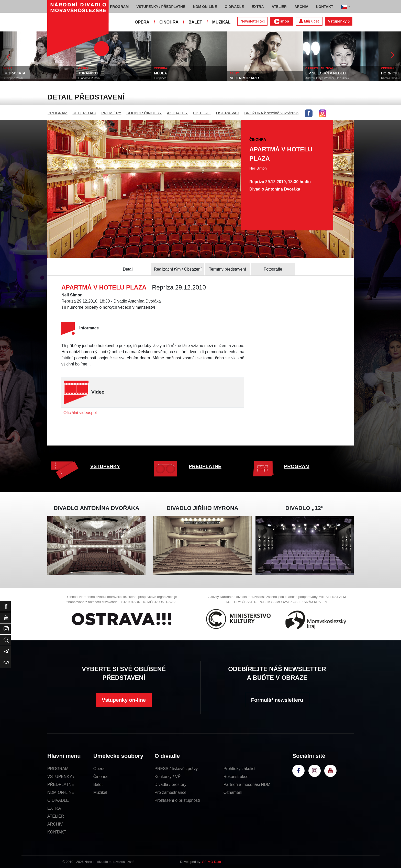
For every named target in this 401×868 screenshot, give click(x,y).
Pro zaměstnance (170, 792)
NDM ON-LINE (61, 792)
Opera (99, 769)
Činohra (101, 777)
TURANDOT (88, 73)
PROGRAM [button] (119, 7)
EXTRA (54, 808)
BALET (195, 22)
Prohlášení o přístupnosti (177, 800)
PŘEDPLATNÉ (205, 466)
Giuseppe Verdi (13, 78)
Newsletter (252, 21)
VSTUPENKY (105, 466)
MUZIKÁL (221, 22)
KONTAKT (57, 832)
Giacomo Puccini (89, 78)
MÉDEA (160, 73)
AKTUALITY (177, 113)
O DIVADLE (58, 800)
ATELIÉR (56, 816)
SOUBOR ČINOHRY (144, 113)
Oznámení (233, 792)
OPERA (142, 22)
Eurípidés (160, 78)
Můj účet (309, 21)
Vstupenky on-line (124, 700)
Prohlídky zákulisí (240, 769)
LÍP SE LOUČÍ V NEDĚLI (326, 73)
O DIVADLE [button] (234, 7)
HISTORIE (202, 113)
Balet (98, 784)
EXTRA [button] (258, 7)
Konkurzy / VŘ (168, 777)
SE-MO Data (212, 862)
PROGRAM (58, 113)
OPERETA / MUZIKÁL (320, 68)
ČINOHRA (169, 22)
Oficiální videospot (80, 413)
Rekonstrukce (236, 777)
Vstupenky (339, 21)
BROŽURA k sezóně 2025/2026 (271, 113)
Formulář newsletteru (277, 700)
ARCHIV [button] (301, 7)
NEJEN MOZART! (244, 78)
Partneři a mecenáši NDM (247, 784)
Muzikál (100, 792)
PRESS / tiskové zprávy (176, 769)
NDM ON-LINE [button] (205, 7)
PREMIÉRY (111, 113)
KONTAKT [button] (324, 7)
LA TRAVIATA (14, 73)
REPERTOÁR (85, 113)
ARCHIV (55, 824)
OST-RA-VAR (228, 113)
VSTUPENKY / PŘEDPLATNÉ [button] (161, 7)
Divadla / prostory (170, 784)
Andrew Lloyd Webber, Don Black (327, 78)
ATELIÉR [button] (279, 7)
